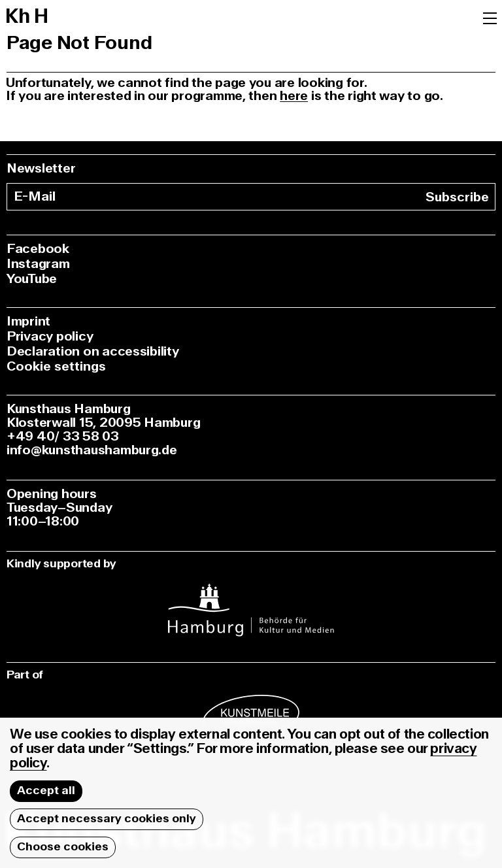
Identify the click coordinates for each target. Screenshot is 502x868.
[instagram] (251, 602)
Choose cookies (63, 847)
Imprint (28, 321)
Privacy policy (50, 336)
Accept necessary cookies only (107, 819)
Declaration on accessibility (93, 351)
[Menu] (490, 17)
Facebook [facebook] (38, 249)
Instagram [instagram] (38, 264)
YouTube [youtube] (32, 279)
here (294, 96)
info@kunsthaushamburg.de (92, 450)
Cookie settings (56, 366)
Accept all (46, 791)
